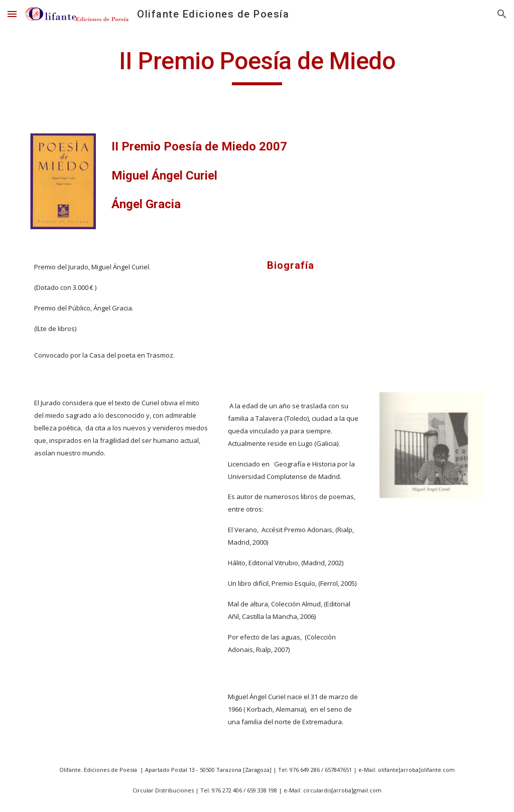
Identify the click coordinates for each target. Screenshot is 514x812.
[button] (12, 14)
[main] (257, 66)
